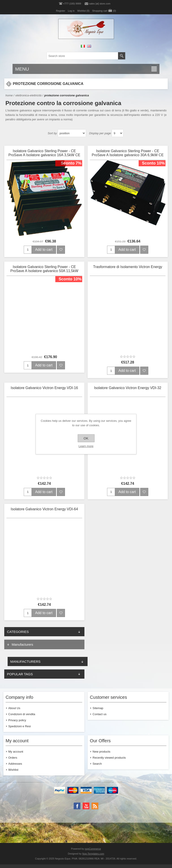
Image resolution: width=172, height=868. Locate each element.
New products (101, 752)
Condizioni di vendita (22, 714)
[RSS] (95, 806)
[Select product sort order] (72, 133)
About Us (14, 708)
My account (16, 752)
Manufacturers (22, 644)
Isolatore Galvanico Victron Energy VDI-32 (128, 388)
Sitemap (98, 708)
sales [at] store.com (100, 4)
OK (86, 438)
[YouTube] (86, 806)
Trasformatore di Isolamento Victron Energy (128, 267)
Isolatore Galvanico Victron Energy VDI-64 (44, 509)
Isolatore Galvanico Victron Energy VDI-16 (44, 388)
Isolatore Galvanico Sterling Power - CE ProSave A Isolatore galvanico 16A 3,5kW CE (44, 153)
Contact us (99, 714)
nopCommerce (93, 849)
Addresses (15, 764)
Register (61, 11)
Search (97, 764)
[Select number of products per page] (118, 133)
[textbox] (82, 56)
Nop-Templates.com (93, 854)
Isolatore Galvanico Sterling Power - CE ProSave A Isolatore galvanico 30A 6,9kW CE (128, 153)
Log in (71, 11)
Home (9, 95)
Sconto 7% (71, 163)
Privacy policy (17, 720)
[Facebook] (77, 806)
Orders (13, 758)
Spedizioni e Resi (19, 726)
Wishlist (13, 770)
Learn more (86, 446)
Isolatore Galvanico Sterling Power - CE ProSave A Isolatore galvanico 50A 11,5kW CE (44, 269)
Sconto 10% (153, 163)
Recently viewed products (109, 758)
